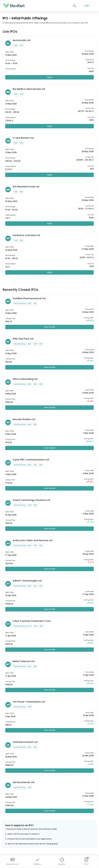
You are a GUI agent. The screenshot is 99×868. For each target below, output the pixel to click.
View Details (50, 327)
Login (87, 5)
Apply (50, 77)
